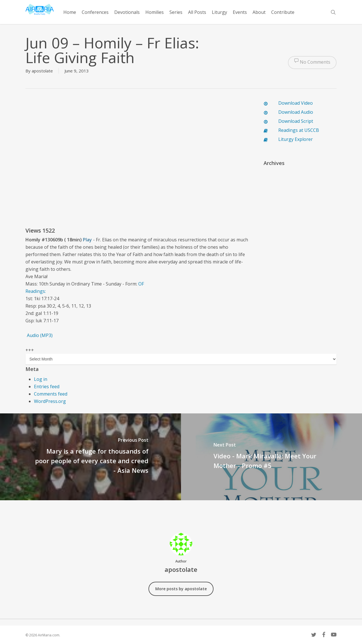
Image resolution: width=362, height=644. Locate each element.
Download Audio (296, 112)
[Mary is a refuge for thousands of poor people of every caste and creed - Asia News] (90, 457)
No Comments (312, 63)
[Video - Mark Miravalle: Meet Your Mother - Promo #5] (271, 457)
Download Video (296, 103)
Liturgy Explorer (296, 139)
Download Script (296, 121)
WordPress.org (50, 401)
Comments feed (51, 394)
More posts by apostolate (181, 589)
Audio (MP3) (40, 335)
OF (141, 284)
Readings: (36, 291)
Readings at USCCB (299, 130)
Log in (41, 379)
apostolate (42, 71)
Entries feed (47, 387)
